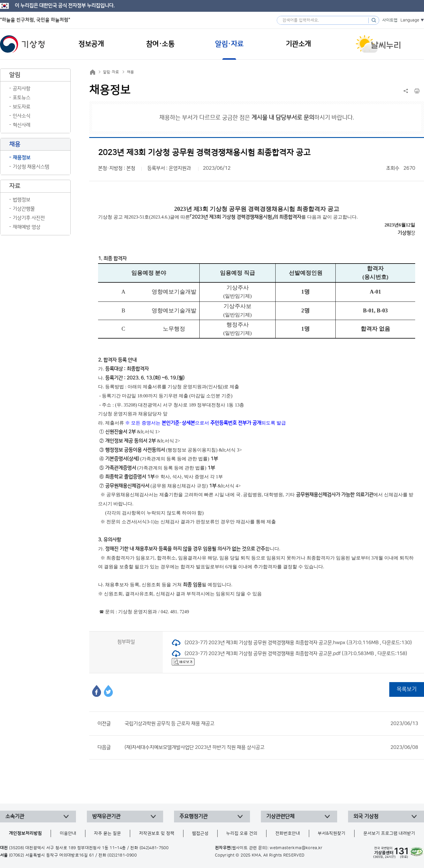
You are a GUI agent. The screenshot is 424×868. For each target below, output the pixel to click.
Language (410, 20)
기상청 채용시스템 (31, 167)
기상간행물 (24, 209)
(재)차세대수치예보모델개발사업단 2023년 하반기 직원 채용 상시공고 (271, 747)
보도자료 (21, 107)
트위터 (108, 691)
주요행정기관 (193, 817)
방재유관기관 (106, 817)
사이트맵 (390, 20)
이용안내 (68, 833)
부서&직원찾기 (332, 833)
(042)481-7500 (154, 848)
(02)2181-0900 (122, 855)
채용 (130, 72)
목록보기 (407, 689)
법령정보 (21, 200)
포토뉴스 (21, 98)
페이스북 (97, 691)
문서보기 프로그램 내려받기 (389, 833)
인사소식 (21, 116)
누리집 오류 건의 (242, 833)
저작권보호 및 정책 (157, 833)
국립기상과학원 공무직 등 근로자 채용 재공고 (271, 724)
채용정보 (21, 158)
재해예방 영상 (26, 227)
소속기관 (15, 817)
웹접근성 (200, 833)
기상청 (22, 44)
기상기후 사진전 (29, 218)
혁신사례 (21, 125)
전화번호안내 (288, 833)
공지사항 (21, 89)
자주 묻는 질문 (107, 833)
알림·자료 (111, 72)
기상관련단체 (280, 817)
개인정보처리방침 (25, 833)
